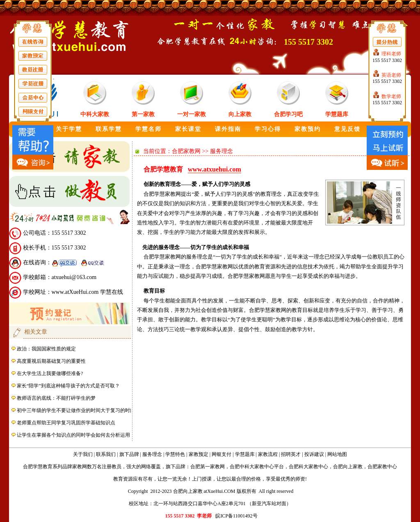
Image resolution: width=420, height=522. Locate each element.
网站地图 (337, 454)
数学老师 (391, 96)
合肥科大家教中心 (308, 467)
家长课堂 (188, 129)
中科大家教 (95, 114)
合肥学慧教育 (38, 467)
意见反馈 (347, 129)
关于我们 (83, 454)
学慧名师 (148, 129)
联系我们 (106, 454)
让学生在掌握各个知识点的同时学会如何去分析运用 (73, 435)
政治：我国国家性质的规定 (46, 349)
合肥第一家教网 (208, 467)
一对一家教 (192, 114)
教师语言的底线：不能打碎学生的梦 (56, 398)
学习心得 (268, 129)
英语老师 (391, 75)
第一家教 (143, 114)
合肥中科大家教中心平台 (257, 467)
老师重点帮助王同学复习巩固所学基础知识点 (66, 423)
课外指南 (228, 129)
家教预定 (199, 454)
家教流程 (268, 454)
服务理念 (152, 454)
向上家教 (240, 114)
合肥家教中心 (382, 467)
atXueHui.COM (220, 491)
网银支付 (221, 454)
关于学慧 (69, 129)
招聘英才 (291, 454)
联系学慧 (109, 129)
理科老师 (391, 54)
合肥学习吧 (288, 114)
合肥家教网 (186, 151)
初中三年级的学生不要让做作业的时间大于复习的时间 (76, 410)
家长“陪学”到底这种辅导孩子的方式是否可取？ (68, 386)
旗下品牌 (129, 454)
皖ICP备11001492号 (236, 516)
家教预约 (308, 129)
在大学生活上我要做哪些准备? (50, 373)
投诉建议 (314, 454)
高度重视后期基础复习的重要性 (51, 361)
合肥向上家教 (348, 467)
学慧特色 (175, 454)
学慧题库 (337, 114)
